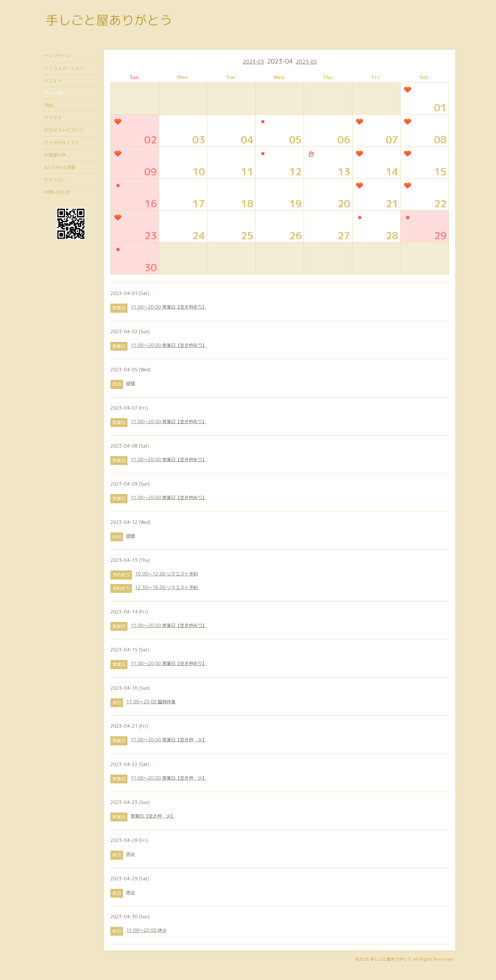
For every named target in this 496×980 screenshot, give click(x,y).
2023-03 (253, 62)
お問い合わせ (57, 192)
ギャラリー (55, 180)
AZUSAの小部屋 (60, 167)
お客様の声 (55, 155)
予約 (48, 105)
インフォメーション (64, 68)
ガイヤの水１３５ (62, 143)
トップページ (57, 56)
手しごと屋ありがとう (109, 20)
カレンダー (55, 93)
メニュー (53, 81)
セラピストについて (64, 130)
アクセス (53, 118)
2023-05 (306, 62)
